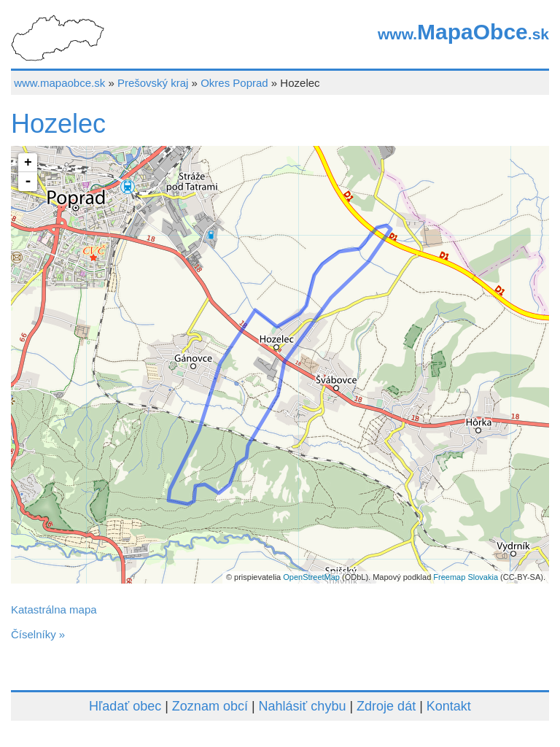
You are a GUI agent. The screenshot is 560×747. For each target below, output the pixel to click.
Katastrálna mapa (54, 609)
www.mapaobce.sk (59, 83)
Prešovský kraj (153, 83)
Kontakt (449, 706)
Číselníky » (38, 634)
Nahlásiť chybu (303, 706)
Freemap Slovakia (466, 577)
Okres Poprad (234, 83)
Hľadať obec (125, 706)
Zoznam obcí (210, 706)
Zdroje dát (386, 706)
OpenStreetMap (311, 577)
